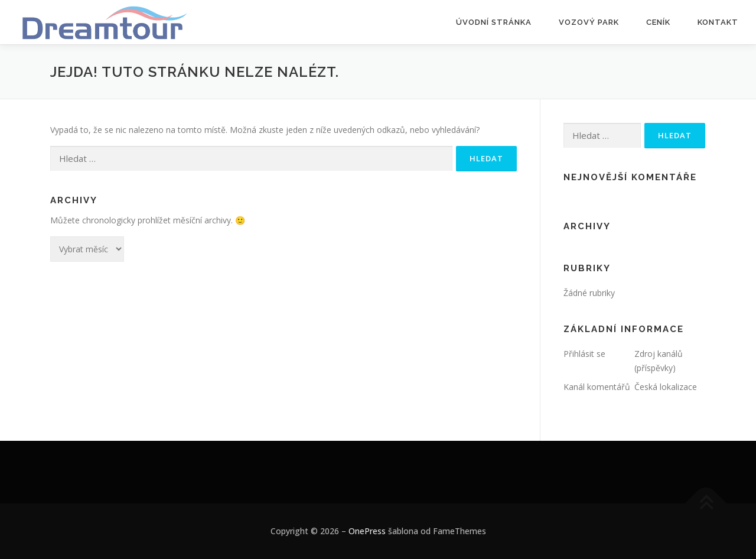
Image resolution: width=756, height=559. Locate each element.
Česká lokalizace (666, 387)
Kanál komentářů (597, 387)
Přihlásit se (584, 354)
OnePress (367, 531)
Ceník (658, 22)
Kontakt (718, 22)
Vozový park (589, 22)
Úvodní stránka (494, 22)
